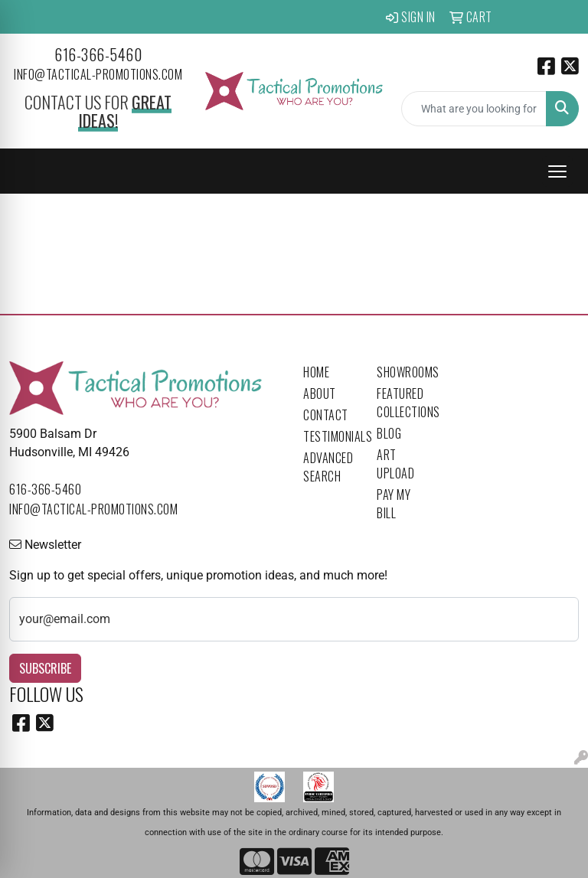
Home (316, 372)
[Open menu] (557, 171)
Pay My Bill (394, 504)
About (320, 393)
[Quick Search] (474, 109)
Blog (389, 433)
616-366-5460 (98, 54)
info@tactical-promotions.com (98, 74)
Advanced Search (328, 467)
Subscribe (45, 668)
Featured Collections (404, 403)
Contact (326, 415)
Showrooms (404, 372)
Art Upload (395, 464)
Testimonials (331, 436)
